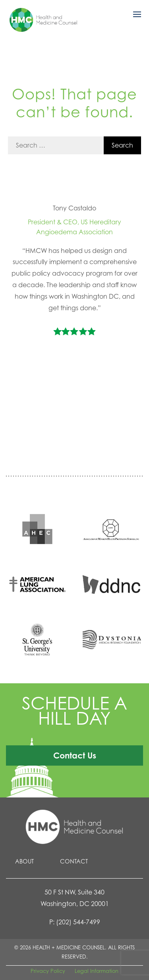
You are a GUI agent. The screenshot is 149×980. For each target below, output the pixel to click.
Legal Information (97, 971)
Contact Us (75, 755)
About (24, 861)
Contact (74, 861)
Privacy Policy (48, 971)
